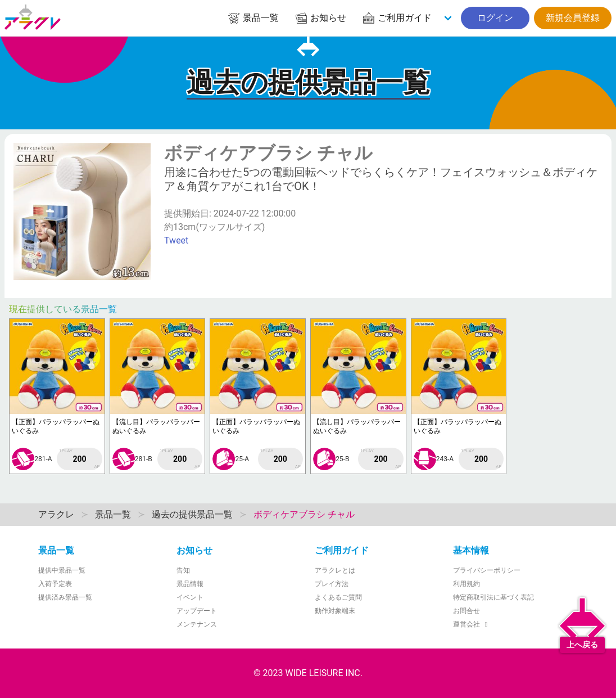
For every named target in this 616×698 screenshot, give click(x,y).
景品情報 (190, 584)
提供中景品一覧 (62, 570)
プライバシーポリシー (487, 570)
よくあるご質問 (338, 597)
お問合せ (466, 611)
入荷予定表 (55, 584)
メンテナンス (197, 624)
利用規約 (466, 584)
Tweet (176, 240)
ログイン (495, 18)
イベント (190, 597)
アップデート (197, 611)
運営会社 (472, 624)
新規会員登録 (573, 18)
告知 (183, 570)
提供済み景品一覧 (65, 597)
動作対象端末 (335, 611)
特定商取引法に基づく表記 (493, 597)
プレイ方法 (332, 584)
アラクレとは (335, 570)
